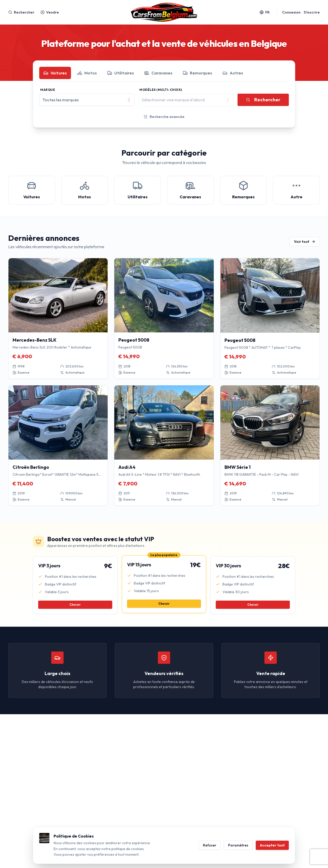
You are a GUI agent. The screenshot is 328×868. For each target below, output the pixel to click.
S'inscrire (312, 12)
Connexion (291, 12)
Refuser (210, 845)
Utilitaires (121, 73)
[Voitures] (32, 190)
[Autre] (296, 190)
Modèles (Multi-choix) (161, 90)
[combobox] (87, 100)
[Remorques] (244, 190)
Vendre (50, 12)
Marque (48, 90)
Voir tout (305, 242)
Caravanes (158, 73)
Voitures (55, 73)
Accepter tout (272, 845)
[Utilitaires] (137, 190)
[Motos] (85, 190)
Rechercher (21, 12)
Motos (87, 73)
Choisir (75, 605)
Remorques (197, 73)
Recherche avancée (164, 117)
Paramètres (238, 845)
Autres (233, 73)
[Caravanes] (191, 190)
